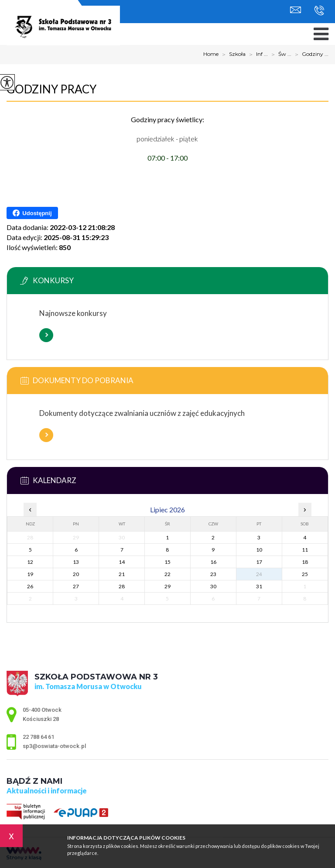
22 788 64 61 (319, 10)
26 (30, 586)
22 (167, 574)
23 (213, 574)
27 (76, 586)
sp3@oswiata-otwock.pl (296, 10)
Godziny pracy (51, 89)
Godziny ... (310, 55)
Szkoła (232, 55)
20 (76, 574)
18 (305, 562)
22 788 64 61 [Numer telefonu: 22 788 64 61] (38, 737)
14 (122, 562)
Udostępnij (32, 213)
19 (30, 574)
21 (122, 574)
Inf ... (257, 55)
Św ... (280, 55)
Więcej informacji (46, 335)
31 (259, 586)
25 (305, 574)
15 (167, 562)
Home (211, 54)
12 (30, 562)
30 (213, 586)
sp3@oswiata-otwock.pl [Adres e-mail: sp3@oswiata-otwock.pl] (54, 746)
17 (259, 562)
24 (259, 574)
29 (167, 586)
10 (259, 550)
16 (213, 562)
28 (122, 586)
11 (305, 550)
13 (76, 562)
